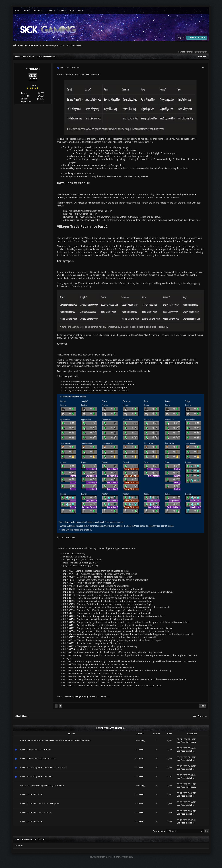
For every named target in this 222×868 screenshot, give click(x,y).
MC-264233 (69, 646)
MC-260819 (69, 640)
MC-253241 (69, 613)
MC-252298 (69, 607)
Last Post (181, 742)
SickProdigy (140, 741)
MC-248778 (69, 589)
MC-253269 (69, 616)
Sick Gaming (18, 45)
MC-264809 (69, 667)
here (192, 241)
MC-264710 (88, 198)
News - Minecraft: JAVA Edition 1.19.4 (36, 776)
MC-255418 (69, 634)
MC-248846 (69, 598)
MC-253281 (69, 625)
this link (153, 252)
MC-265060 (69, 673)
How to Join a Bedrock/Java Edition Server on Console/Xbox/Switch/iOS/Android (56, 741)
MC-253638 (69, 631)
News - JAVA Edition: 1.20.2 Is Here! (36, 750)
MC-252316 (69, 610)
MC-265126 (69, 676)
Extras (81, 11)
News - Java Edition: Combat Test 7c (36, 812)
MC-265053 (69, 670)
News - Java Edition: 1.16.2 (32, 794)
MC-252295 (69, 604)
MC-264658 (69, 664)
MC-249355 (69, 601)
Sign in (181, 37)
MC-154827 (69, 583)
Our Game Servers (32, 45)
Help (72, 11)
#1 (203, 68)
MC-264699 (71, 198)
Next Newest (199, 716)
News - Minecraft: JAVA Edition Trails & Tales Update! (43, 768)
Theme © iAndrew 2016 (123, 857)
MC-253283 (69, 628)
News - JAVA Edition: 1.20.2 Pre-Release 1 (38, 759)
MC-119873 (69, 580)
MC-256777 (69, 637)
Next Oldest (22, 716)
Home (17, 11)
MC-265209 (69, 682)
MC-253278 (69, 622)
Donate (62, 11)
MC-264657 (69, 661)
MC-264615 (69, 652)
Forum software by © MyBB (101, 857)
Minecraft (44, 45)
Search (27, 11)
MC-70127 (68, 571)
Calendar (51, 11)
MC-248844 (69, 595)
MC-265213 (69, 686)
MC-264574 (69, 649)
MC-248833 (69, 592)
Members (38, 11)
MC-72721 (68, 574)
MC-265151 (69, 679)
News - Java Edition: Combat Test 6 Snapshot (40, 804)
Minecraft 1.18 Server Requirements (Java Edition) (42, 786)
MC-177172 (69, 586)
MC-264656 (69, 655)
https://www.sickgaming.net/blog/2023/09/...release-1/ (83, 697)
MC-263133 (69, 643)
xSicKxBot (34, 69)
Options (203, 56)
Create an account (197, 38)
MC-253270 (69, 619)
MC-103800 (69, 577)
